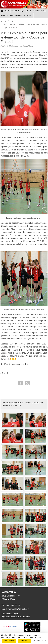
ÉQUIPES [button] (24, 11)
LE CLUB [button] (15, 11)
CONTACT (28, 15)
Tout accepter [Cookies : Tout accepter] (9, 641)
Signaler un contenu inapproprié (16, 616)
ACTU (7, 11)
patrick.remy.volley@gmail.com (15, 609)
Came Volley (28, 46)
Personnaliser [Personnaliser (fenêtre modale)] (40, 641)
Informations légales (10, 613)
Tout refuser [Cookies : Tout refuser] (24, 641)
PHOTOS (5, 15)
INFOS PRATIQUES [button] (38, 11)
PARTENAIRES (16, 15)
